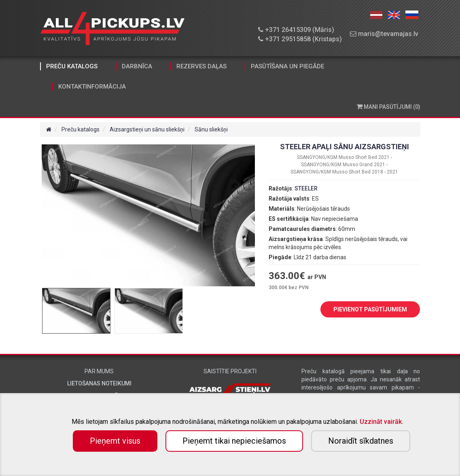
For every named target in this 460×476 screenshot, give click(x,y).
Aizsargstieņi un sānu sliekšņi (147, 129)
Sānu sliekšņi (211, 129)
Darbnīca (137, 66)
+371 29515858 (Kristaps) (300, 39)
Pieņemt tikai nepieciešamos (234, 441)
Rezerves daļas (201, 66)
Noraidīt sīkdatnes (361, 441)
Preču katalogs (72, 66)
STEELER (306, 188)
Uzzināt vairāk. (382, 422)
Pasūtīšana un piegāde (287, 66)
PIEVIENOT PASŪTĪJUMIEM (364, 310)
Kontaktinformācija (92, 87)
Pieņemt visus (115, 441)
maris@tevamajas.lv (384, 34)
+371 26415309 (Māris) (296, 30)
